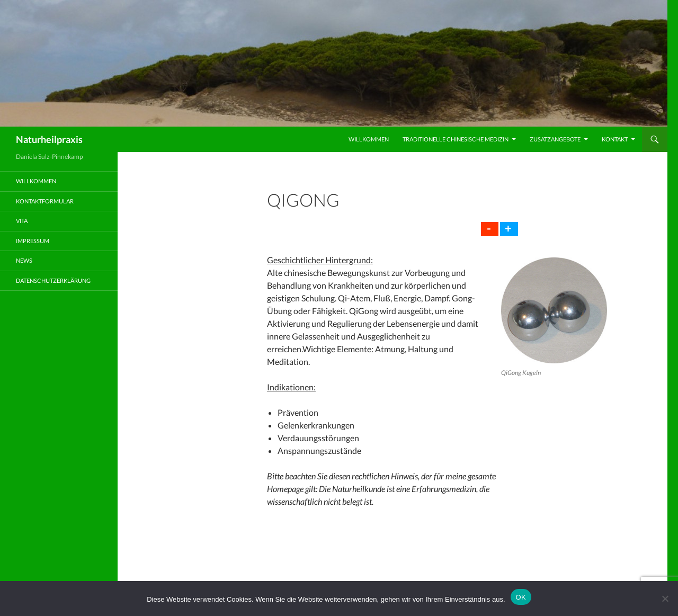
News (24, 260)
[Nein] (665, 599)
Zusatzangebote (555, 139)
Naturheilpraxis (49, 139)
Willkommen (369, 139)
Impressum (33, 241)
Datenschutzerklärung (53, 280)
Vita (22, 221)
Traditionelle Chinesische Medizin (456, 139)
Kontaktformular (45, 201)
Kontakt (615, 139)
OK (521, 597)
